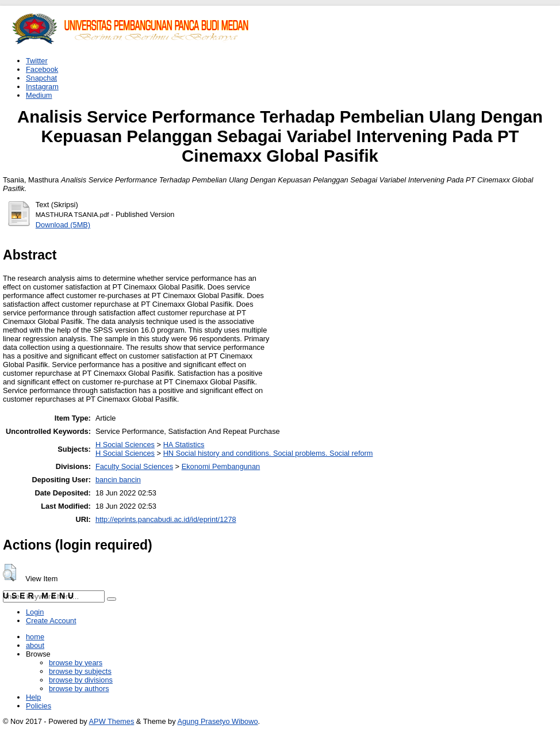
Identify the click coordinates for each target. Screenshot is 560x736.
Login (35, 612)
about (35, 645)
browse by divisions (81, 680)
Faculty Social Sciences (134, 466)
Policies (39, 706)
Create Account (51, 621)
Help (33, 697)
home (35, 637)
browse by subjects (80, 671)
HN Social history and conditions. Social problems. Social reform (268, 453)
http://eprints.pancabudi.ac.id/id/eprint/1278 (166, 519)
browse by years (76, 663)
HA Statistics (184, 445)
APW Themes (112, 721)
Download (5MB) (63, 225)
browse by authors (79, 689)
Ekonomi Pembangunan (221, 466)
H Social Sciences (125, 445)
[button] (9, 573)
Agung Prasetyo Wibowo (217, 721)
